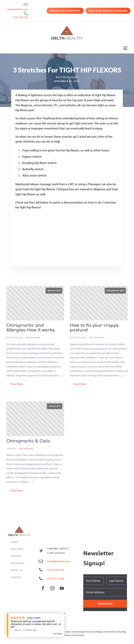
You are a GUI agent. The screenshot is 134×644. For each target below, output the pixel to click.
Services (16, 556)
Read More (17, 384)
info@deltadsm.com (18, 9)
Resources (18, 563)
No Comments (33, 337)
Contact (16, 577)
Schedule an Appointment (65, 11)
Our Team (17, 549)
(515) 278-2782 (21, 17)
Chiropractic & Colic (28, 441)
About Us (17, 570)
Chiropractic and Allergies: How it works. (31, 328)
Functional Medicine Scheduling (108, 11)
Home (14, 542)
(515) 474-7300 (56, 578)
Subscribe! (105, 604)
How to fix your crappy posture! (94, 328)
